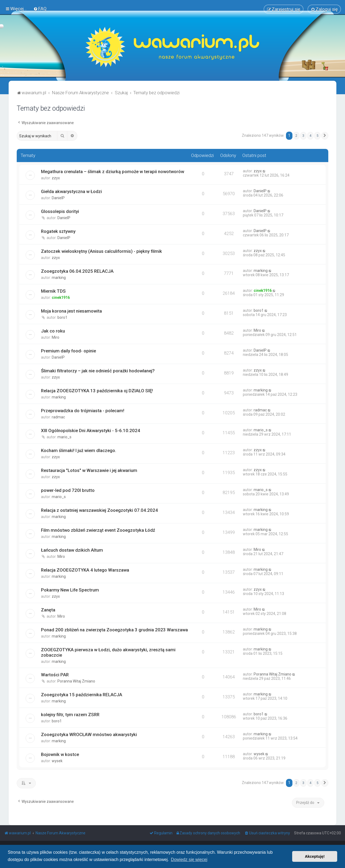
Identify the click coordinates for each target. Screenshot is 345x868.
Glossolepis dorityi (60, 211)
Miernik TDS (53, 291)
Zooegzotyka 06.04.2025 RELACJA (77, 271)
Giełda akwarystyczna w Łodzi (71, 191)
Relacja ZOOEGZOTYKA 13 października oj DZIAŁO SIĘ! (97, 391)
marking (59, 278)
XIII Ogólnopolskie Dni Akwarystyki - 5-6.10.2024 (91, 430)
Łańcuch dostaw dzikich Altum (72, 550)
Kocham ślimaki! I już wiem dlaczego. (79, 450)
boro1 (62, 317)
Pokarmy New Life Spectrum (70, 590)
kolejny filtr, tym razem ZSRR (70, 715)
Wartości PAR (55, 675)
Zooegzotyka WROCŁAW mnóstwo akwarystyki (89, 734)
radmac (58, 417)
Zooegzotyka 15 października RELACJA (82, 695)
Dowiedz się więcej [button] (189, 860)
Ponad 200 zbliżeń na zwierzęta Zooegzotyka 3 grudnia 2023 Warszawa (114, 630)
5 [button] (317, 136)
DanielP (58, 198)
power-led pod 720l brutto (68, 490)
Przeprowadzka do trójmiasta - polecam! (83, 411)
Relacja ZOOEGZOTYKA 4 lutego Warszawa (85, 570)
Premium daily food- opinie (68, 351)
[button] (325, 136)
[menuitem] (40, 9)
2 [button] (296, 136)
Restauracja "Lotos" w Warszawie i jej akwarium (89, 470)
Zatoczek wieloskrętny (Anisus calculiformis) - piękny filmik (101, 251)
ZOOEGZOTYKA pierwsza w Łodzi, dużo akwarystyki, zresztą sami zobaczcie (108, 652)
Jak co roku (53, 331)
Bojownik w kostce (60, 754)
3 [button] (303, 136)
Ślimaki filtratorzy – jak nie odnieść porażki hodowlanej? (98, 371)
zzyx (56, 178)
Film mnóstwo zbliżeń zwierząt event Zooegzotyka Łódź (98, 530)
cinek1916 (61, 297)
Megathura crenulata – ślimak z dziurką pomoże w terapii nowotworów (113, 171)
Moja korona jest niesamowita (71, 311)
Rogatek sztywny (58, 231)
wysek (57, 761)
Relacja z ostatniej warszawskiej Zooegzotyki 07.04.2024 (99, 510)
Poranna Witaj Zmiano (76, 681)
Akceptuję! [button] (315, 856)
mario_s (64, 437)
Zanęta (48, 610)
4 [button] (310, 136)
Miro (56, 337)
